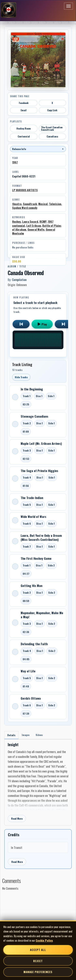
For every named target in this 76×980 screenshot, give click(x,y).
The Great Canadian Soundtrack (52, 128)
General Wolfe (36, 229)
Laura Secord (30, 221)
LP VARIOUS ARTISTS (25, 190)
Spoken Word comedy (25, 208)
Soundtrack (30, 204)
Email (24, 110)
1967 (15, 162)
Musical (43, 204)
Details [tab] (11, 735)
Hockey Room (24, 128)
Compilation (19, 280)
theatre (17, 204)
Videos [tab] (39, 735)
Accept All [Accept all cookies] (38, 950)
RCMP (43, 221)
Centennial (24, 136)
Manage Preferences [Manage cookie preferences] (38, 972)
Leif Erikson (34, 226)
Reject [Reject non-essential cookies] (38, 961)
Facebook (24, 103)
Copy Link (52, 110)
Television (55, 204)
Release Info (38, 149)
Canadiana (52, 136)
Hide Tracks (21, 377)
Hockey (16, 221)
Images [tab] (26, 735)
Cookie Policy (44, 940)
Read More (17, 818)
